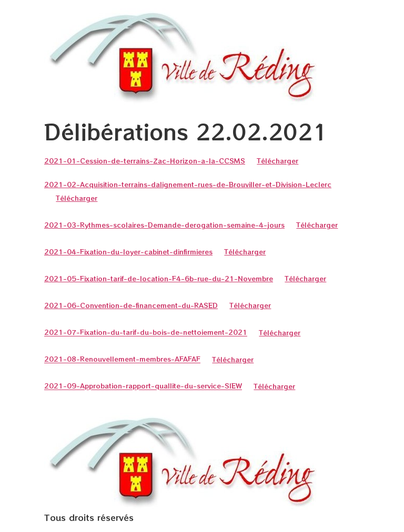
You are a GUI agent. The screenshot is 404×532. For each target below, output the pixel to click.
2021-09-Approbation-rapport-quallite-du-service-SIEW (143, 386)
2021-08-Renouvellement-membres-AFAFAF (122, 359)
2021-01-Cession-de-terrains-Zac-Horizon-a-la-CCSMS (145, 161)
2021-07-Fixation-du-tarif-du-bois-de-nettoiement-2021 (146, 332)
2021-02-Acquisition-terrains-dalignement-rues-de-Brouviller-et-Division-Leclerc (188, 184)
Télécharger (277, 161)
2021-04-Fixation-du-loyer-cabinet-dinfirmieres (128, 252)
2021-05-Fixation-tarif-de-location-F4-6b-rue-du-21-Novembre (159, 278)
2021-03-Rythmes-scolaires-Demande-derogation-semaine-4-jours (164, 225)
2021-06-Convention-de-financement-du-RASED (131, 305)
